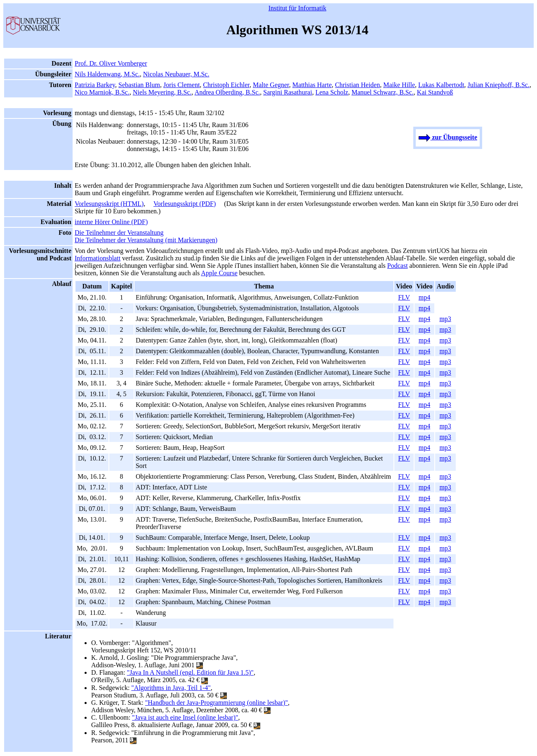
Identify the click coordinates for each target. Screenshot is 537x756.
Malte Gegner (271, 85)
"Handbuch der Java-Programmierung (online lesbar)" (217, 703)
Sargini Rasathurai (287, 92)
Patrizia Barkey (95, 85)
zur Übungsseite (448, 137)
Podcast (398, 266)
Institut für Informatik (297, 8)
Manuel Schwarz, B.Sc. (383, 92)
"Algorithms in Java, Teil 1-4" (171, 688)
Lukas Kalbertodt (441, 85)
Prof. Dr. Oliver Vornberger (111, 63)
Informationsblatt (98, 258)
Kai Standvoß (435, 92)
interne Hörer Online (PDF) (111, 222)
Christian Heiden (357, 85)
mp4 (424, 297)
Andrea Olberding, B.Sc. (227, 92)
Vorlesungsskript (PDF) (185, 204)
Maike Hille (399, 85)
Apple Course (219, 273)
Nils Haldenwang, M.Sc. (107, 74)
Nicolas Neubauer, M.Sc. (176, 74)
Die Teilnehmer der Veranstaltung (119, 233)
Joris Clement (181, 85)
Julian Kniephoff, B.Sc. (499, 85)
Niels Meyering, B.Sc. (162, 92)
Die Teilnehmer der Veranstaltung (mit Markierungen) (146, 240)
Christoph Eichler (226, 85)
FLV (404, 297)
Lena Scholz (332, 92)
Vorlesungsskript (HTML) (109, 204)
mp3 (445, 319)
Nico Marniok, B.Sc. (102, 92)
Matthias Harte (312, 85)
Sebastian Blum (139, 85)
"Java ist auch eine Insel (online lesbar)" (185, 717)
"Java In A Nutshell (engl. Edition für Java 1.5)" (190, 672)
